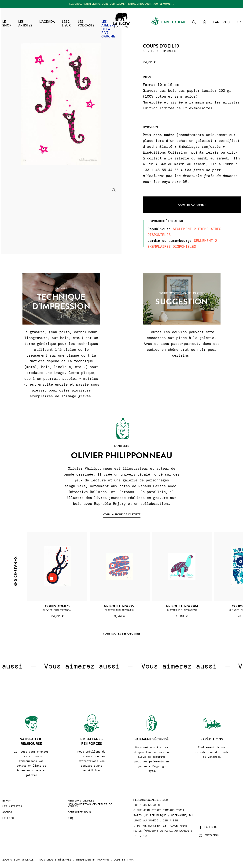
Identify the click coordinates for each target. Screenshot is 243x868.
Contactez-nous (79, 812)
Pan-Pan (103, 860)
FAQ (70, 818)
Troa (130, 860)
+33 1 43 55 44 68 (147, 805)
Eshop (6, 801)
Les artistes (12, 807)
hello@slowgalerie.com (151, 800)
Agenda (7, 812)
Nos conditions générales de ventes (90, 805)
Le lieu (8, 818)
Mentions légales (81, 801)
